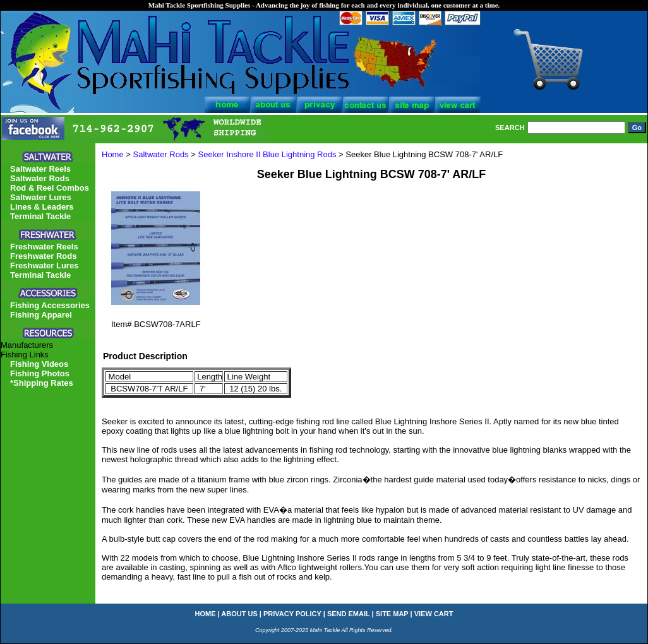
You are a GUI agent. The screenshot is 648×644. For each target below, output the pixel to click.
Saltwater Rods (161, 154)
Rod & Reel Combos (50, 188)
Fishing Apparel (41, 315)
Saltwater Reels (40, 169)
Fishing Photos (40, 373)
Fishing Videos (39, 364)
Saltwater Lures (41, 197)
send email (349, 614)
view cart (434, 614)
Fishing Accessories (50, 305)
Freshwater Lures (44, 265)
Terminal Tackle (40, 216)
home (206, 614)
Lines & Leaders (42, 207)
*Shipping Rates (42, 383)
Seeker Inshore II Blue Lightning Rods (267, 154)
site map (392, 614)
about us (239, 614)
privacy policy (292, 614)
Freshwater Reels (44, 247)
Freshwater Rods (43, 256)
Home (113, 154)
